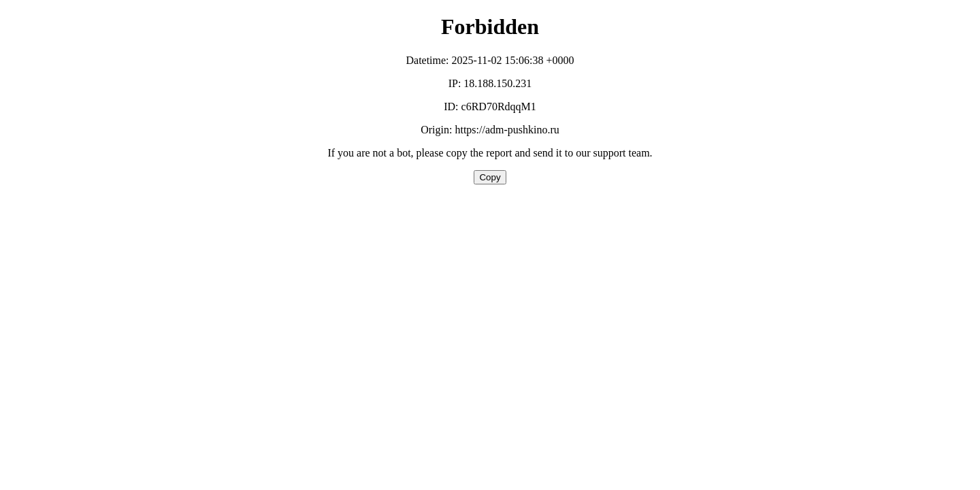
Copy (490, 177)
